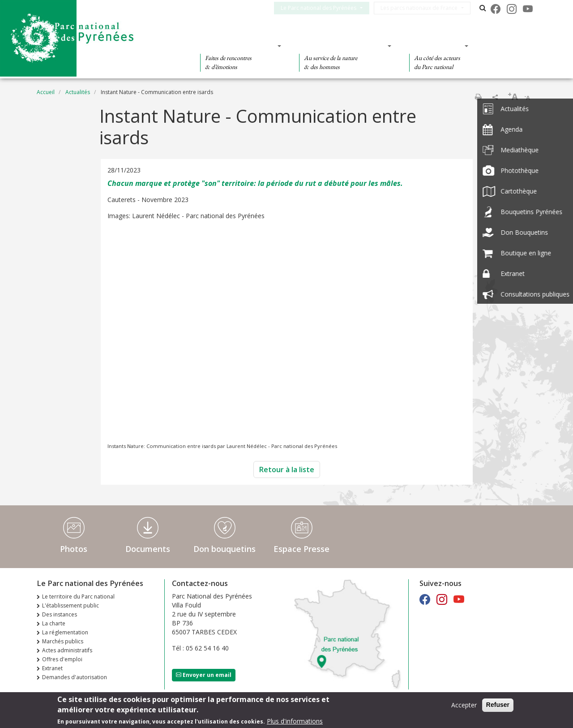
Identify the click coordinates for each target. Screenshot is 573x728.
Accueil (46, 92)
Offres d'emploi (62, 659)
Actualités (78, 92)
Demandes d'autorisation (75, 677)
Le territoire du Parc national (78, 597)
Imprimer (478, 97)
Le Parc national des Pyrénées (324, 8)
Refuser (498, 705)
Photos (74, 549)
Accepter (464, 705)
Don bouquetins (224, 549)
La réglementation (65, 632)
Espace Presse (301, 549)
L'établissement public (71, 605)
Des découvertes (238, 46)
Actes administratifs (67, 650)
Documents (148, 549)
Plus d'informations (295, 721)
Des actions (436, 46)
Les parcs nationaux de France (424, 8)
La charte (54, 623)
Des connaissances (342, 46)
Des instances (60, 614)
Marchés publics (63, 641)
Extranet (52, 668)
